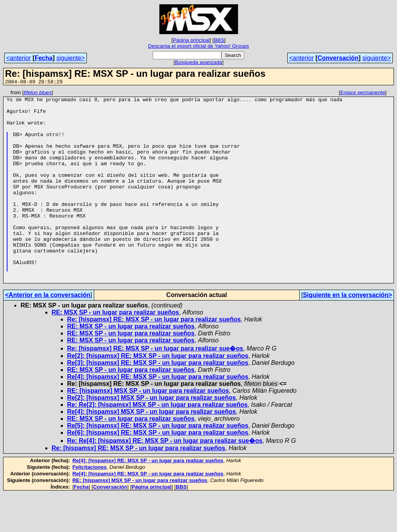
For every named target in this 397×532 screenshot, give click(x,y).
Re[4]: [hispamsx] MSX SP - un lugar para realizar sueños (151, 450)
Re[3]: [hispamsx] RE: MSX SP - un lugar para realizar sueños (158, 401)
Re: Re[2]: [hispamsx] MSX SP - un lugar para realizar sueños (157, 443)
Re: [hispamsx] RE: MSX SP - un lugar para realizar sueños (154, 358)
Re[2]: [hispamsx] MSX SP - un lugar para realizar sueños (151, 436)
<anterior (19, 58)
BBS (219, 40)
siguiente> (70, 58)
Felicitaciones (90, 505)
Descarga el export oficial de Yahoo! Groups (198, 46)
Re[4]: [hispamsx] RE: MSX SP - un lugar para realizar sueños (158, 415)
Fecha (43, 58)
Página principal (191, 40)
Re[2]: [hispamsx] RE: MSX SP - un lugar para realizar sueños (158, 394)
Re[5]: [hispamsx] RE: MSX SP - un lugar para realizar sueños (158, 464)
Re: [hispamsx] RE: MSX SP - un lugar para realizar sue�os (155, 387)
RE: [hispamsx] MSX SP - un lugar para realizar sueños (148, 429)
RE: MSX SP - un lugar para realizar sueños (115, 351)
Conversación (338, 58)
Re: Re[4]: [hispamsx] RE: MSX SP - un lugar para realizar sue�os (165, 479)
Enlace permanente (363, 94)
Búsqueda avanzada (198, 62)
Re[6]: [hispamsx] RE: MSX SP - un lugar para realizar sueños (158, 471)
